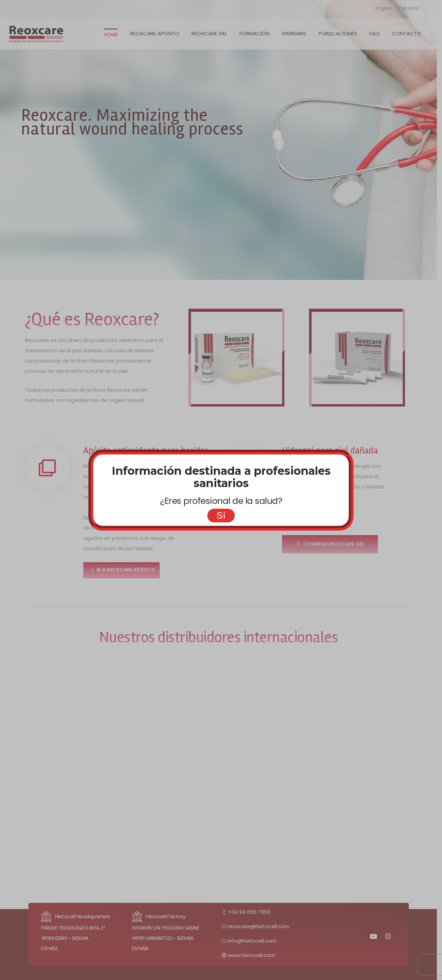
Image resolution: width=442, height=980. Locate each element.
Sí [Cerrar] (221, 515)
